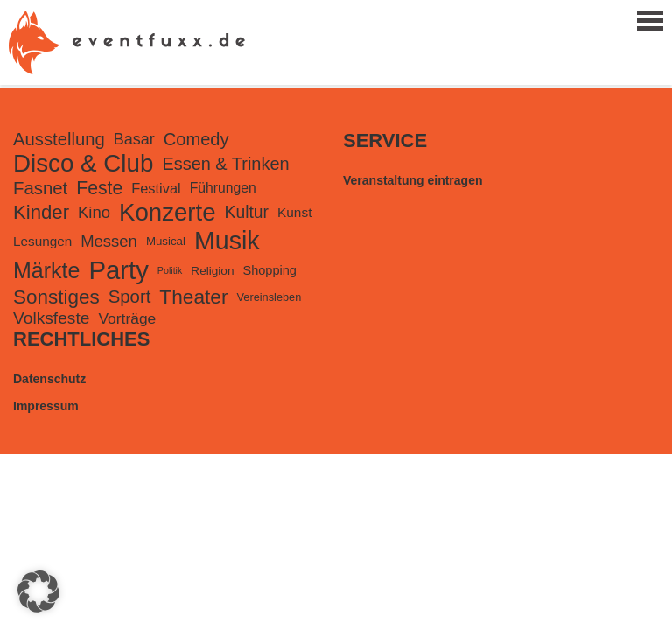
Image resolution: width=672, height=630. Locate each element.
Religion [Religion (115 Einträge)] (212, 271)
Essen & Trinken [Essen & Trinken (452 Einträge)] (225, 164)
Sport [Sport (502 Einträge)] (130, 297)
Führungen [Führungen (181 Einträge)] (223, 188)
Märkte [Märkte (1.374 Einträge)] (46, 270)
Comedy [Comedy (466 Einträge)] (196, 139)
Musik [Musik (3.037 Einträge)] (227, 241)
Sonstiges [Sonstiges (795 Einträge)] (56, 297)
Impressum (46, 406)
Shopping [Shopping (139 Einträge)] (269, 270)
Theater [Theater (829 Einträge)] (193, 297)
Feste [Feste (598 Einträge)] (99, 188)
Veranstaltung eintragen (413, 180)
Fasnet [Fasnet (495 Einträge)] (40, 188)
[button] (38, 591)
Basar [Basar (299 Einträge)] (134, 139)
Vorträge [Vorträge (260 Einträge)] (127, 318)
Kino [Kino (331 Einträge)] (94, 212)
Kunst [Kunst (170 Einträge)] (294, 212)
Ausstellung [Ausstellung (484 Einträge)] (59, 139)
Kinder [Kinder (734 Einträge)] (41, 212)
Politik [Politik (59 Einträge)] (170, 270)
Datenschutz (49, 379)
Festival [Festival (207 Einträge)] (156, 188)
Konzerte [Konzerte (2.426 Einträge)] (168, 212)
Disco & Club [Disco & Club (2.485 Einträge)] (83, 163)
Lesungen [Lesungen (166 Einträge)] (42, 241)
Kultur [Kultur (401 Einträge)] (247, 212)
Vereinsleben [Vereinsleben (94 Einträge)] (269, 297)
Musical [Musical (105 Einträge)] (166, 241)
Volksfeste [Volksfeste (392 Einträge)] (51, 318)
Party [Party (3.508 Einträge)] (118, 270)
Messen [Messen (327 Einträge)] (109, 241)
